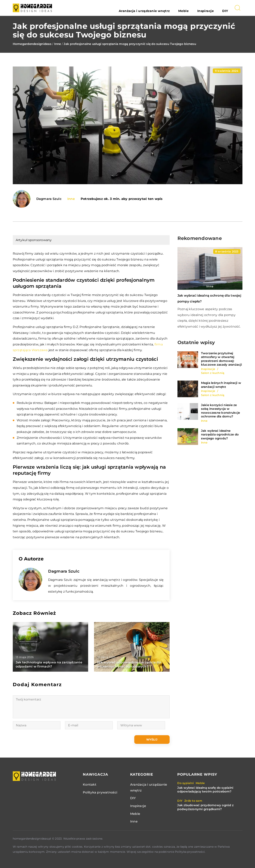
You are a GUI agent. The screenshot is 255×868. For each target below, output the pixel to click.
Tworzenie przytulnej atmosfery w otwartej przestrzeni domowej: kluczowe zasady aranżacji (221, 359)
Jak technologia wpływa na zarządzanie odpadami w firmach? (49, 664)
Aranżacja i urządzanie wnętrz (167, 8)
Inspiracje (214, 8)
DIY (228, 8)
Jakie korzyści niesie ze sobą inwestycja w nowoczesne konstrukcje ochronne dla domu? (221, 411)
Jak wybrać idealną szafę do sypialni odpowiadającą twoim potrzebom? (205, 790)
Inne (71, 199)
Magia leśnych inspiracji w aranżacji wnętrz (221, 385)
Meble (198, 8)
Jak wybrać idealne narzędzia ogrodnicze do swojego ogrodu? (220, 434)
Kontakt (90, 785)
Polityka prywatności (100, 792)
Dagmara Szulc (49, 199)
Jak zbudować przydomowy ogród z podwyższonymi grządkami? (205, 807)
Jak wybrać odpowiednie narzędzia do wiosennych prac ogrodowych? (129, 664)
